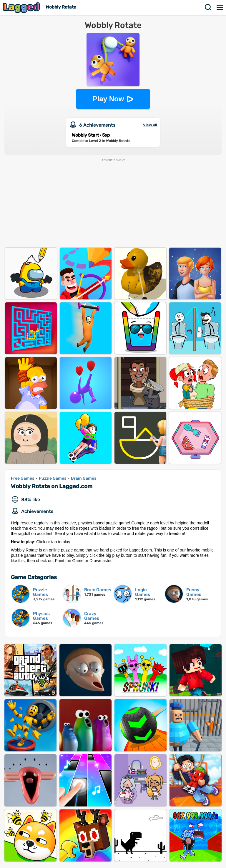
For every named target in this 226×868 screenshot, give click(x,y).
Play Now (108, 99)
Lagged (22, 8)
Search (208, 7)
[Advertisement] (113, 203)
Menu (220, 7)
